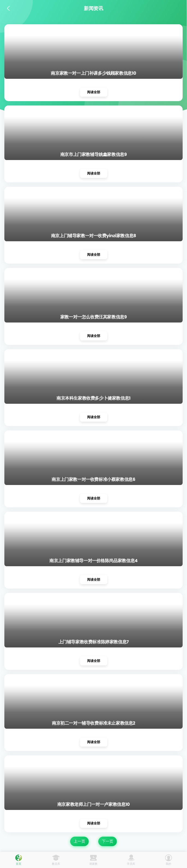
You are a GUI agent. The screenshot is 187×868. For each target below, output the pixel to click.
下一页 (108, 841)
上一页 (79, 841)
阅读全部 (94, 92)
